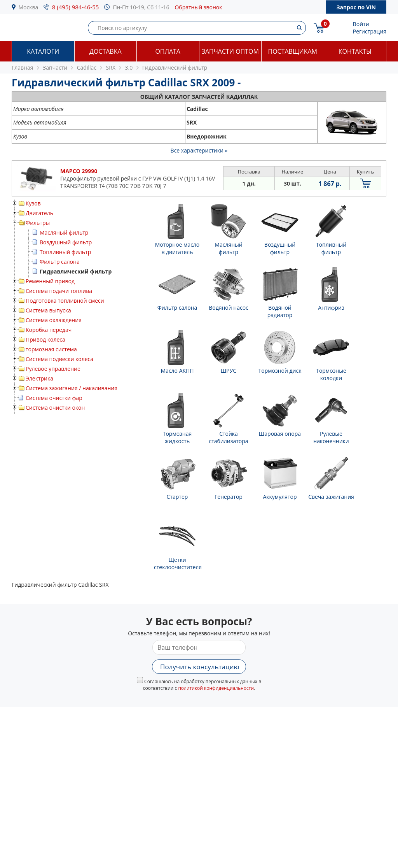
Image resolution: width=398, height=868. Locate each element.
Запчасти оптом (230, 51)
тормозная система (51, 349)
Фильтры (38, 223)
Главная (23, 68)
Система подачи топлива (59, 291)
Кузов (33, 203)
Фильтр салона (60, 262)
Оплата (168, 51)
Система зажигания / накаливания (72, 388)
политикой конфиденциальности (216, 688)
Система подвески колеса (59, 359)
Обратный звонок (198, 7)
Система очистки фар (54, 398)
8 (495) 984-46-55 (76, 7)
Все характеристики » (199, 150)
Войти (361, 24)
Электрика (39, 378)
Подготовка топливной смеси (65, 301)
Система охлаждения (54, 320)
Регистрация (370, 31)
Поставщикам (293, 51)
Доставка (106, 51)
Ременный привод (50, 281)
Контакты (355, 51)
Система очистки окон (55, 408)
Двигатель (39, 213)
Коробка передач (49, 330)
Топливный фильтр (65, 252)
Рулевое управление (53, 369)
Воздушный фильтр (66, 242)
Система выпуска (48, 310)
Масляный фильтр (64, 232)
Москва (29, 7)
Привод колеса (45, 339)
